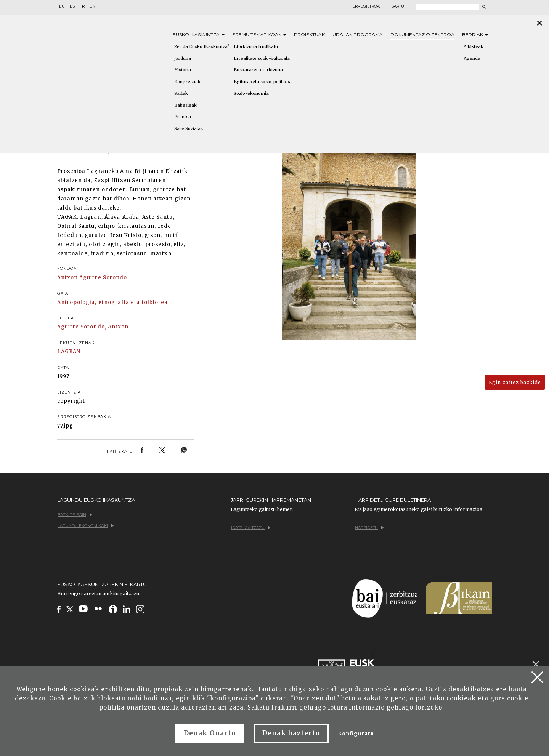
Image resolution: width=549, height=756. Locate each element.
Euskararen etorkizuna (258, 70)
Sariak (181, 93)
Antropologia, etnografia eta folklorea (113, 302)
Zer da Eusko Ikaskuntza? (202, 46)
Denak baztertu (291, 733)
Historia (183, 70)
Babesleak (185, 105)
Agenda (472, 58)
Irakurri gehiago (299, 707)
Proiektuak (309, 34)
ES (72, 6)
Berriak (475, 34)
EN (92, 6)
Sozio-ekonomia (251, 93)
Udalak (358, 34)
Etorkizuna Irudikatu (256, 46)
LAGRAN (69, 352)
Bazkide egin (75, 515)
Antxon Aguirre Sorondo (92, 278)
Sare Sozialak (189, 128)
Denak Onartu (210, 733)
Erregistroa (366, 6)
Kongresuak (187, 82)
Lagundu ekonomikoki (86, 526)
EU (62, 6)
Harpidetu (369, 528)
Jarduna (183, 58)
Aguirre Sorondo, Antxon (93, 327)
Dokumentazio (422, 34)
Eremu (259, 34)
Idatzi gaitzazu (251, 528)
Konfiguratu (356, 734)
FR (82, 6)
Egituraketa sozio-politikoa (263, 82)
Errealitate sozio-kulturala (262, 58)
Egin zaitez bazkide (515, 382)
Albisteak (474, 46)
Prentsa (183, 117)
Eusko (199, 34)
